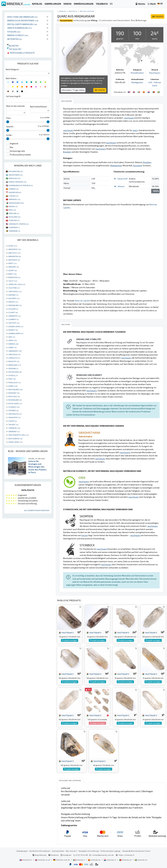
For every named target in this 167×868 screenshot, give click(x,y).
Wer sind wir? (71, 851)
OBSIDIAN (13, 368)
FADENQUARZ (15, 305)
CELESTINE (14, 288)
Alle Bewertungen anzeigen (37, 510)
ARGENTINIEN (16, 175)
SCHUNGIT (14, 407)
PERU (12, 210)
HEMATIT (13, 330)
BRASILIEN (15, 178)
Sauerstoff (123, 179)
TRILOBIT (13, 424)
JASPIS (13, 340)
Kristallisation (87, 11)
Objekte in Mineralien (20, 28)
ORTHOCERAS (15, 372)
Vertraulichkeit (58, 851)
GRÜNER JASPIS (16, 326)
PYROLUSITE (14, 382)
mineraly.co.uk (43, 860)
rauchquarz (66, 632)
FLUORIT (13, 312)
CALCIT (13, 281)
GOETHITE (14, 323)
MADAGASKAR (16, 203)
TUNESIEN (14, 220)
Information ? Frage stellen (73, 90)
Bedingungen (22, 851)
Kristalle (73, 11)
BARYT (12, 274)
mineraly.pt (126, 860)
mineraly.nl (110, 860)
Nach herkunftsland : (39, 107)
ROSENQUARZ (15, 400)
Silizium (121, 186)
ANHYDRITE (14, 260)
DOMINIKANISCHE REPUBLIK (21, 185)
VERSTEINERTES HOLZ (18, 435)
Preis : (9, 118)
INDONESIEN (15, 192)
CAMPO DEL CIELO (17, 284)
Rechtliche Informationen (40, 851)
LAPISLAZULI (14, 354)
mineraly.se (141, 860)
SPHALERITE (14, 417)
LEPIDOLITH (14, 358)
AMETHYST (14, 253)
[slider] (8, 122)
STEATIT (12, 421)
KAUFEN (158, 16)
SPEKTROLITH (15, 414)
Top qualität (14, 49)
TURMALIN (14, 428)
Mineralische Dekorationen (23, 20)
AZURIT (13, 270)
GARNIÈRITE (14, 316)
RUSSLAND (15, 217)
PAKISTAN (14, 213)
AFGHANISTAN (16, 171)
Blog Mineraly (40, 855)
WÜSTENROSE (15, 438)
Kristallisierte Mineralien (22, 24)
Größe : (9, 135)
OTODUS (13, 375)
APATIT (12, 263)
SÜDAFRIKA (14, 227)
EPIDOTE (13, 302)
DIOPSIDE (13, 295)
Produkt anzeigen (70, 640)
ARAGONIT (14, 267)
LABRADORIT (15, 351)
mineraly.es (94, 860)
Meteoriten (15, 39)
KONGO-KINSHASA (18, 182)
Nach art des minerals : (16, 107)
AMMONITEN (15, 256)
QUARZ (13, 386)
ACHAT (13, 246)
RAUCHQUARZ (15, 389)
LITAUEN (14, 196)
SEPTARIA (13, 410)
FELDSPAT (13, 309)
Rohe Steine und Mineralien (22, 17)
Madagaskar (137, 82)
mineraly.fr (26, 860)
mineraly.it (79, 860)
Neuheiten (13, 46)
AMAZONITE (15, 249)
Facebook (54, 855)
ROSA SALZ (14, 396)
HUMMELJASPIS (16, 333)
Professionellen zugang (111, 851)
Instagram (66, 855)
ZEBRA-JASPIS (15, 442)
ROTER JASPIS (15, 403)
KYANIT (12, 347)
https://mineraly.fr (127, 855)
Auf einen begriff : (14, 96)
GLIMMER (13, 319)
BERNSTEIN (14, 277)
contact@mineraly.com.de (103, 855)
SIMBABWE (14, 231)
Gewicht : (10, 127)
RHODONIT (14, 393)
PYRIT (12, 379)
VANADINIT (14, 431)
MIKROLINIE (15, 365)
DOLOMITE (14, 298)
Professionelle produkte (21, 53)
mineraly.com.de (62, 860)
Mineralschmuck (18, 35)
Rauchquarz (155, 73)
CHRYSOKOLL (15, 291)
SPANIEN (14, 189)
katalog (63, 11)
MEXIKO (13, 206)
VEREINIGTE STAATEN (19, 224)
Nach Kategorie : (13, 69)
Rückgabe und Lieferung (89, 851)
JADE (12, 337)
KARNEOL (13, 344)
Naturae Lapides (83, 301)
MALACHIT (14, 361)
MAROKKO (15, 199)
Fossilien (14, 32)
